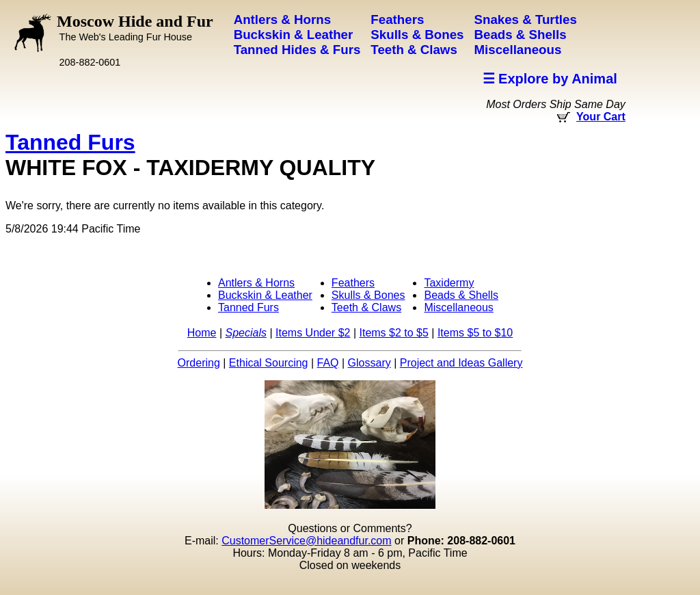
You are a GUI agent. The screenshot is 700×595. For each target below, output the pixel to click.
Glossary (369, 363)
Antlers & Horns (256, 283)
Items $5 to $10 (475, 333)
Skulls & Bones (368, 295)
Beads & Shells (461, 295)
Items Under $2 (313, 333)
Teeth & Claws (366, 307)
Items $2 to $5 (393, 333)
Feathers (353, 283)
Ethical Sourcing (269, 363)
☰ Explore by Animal (550, 79)
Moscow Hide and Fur (135, 27)
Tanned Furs (70, 142)
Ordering (199, 363)
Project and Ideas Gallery (461, 363)
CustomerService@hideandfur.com (306, 541)
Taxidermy (449, 283)
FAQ (328, 363)
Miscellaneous (458, 307)
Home (202, 333)
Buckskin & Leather (265, 295)
